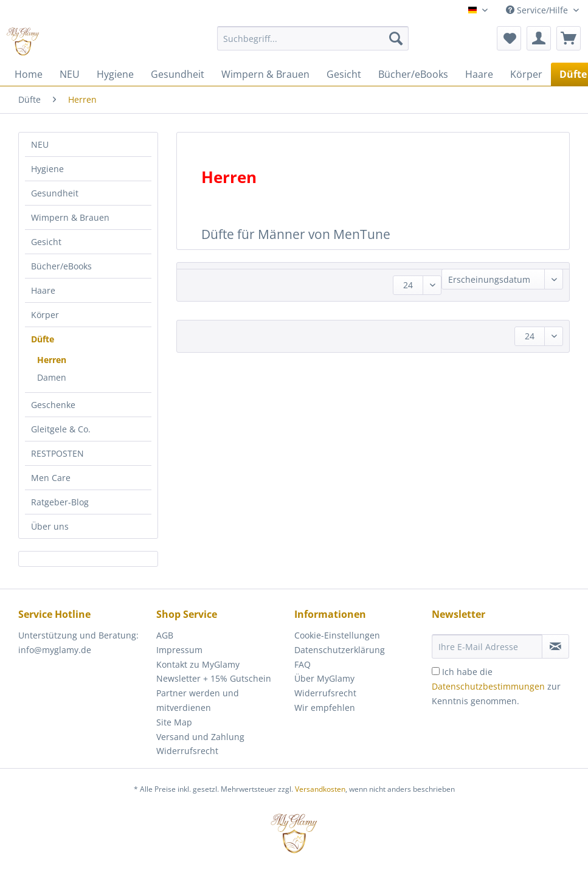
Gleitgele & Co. (61, 429)
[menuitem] (313, 44)
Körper (45, 315)
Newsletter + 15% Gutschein (214, 678)
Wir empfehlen (325, 708)
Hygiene (47, 169)
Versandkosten (320, 789)
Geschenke (53, 405)
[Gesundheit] (178, 74)
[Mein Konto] (539, 38)
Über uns (50, 526)
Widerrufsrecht (187, 751)
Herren (52, 360)
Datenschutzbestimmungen (488, 686)
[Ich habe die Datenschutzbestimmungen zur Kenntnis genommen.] (436, 671)
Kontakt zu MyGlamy (198, 664)
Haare (43, 290)
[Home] (29, 74)
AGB (165, 635)
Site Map (174, 722)
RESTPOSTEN (57, 453)
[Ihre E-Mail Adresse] (487, 646)
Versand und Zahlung (200, 737)
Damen (52, 377)
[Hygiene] (115, 74)
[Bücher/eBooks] (413, 74)
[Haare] (479, 74)
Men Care (51, 478)
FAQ (303, 664)
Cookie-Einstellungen (337, 635)
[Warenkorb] (569, 38)
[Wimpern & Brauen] (265, 74)
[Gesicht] (344, 74)
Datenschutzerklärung (340, 650)
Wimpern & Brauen (70, 217)
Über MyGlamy (324, 678)
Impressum (179, 650)
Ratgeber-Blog (60, 502)
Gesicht (46, 242)
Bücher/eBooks (61, 266)
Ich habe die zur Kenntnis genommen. (496, 686)
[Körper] (526, 74)
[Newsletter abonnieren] (555, 646)
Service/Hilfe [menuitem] (538, 10)
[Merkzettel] (509, 38)
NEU (40, 144)
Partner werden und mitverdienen (198, 700)
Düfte (43, 339)
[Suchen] (396, 38)
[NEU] (70, 74)
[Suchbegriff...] (313, 38)
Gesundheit (55, 193)
